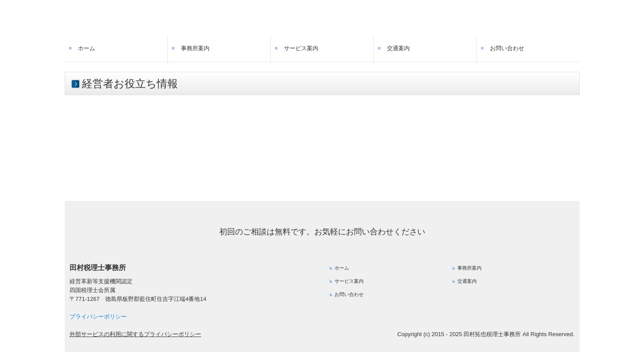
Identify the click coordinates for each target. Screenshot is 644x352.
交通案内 (398, 48)
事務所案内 (195, 48)
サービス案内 (301, 48)
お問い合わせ (507, 48)
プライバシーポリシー (98, 317)
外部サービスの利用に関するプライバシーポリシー (135, 334)
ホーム (86, 48)
